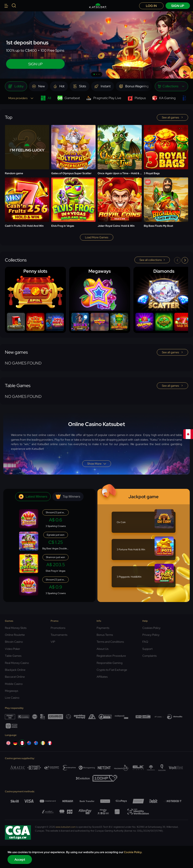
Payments (103, 628)
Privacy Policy (151, 635)
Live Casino (12, 698)
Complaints (149, 656)
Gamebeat (69, 98)
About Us (102, 649)
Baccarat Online (15, 677)
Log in (151, 6)
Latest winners (33, 497)
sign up (178, 6)
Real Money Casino (17, 663)
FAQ (145, 642)
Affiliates (102, 677)
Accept (20, 860)
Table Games (13, 656)
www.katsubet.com (66, 827)
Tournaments (59, 635)
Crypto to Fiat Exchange (112, 670)
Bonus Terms (105, 635)
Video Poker (13, 649)
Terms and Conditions (110, 642)
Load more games (97, 237)
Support (147, 649)
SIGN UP (35, 64)
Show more (97, 464)
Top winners (68, 497)
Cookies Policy (151, 628)
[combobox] (171, 86)
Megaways (11, 691)
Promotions (58, 628)
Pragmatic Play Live (104, 98)
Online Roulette (15, 635)
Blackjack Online (15, 670)
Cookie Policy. (133, 852)
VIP (53, 642)
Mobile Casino (14, 684)
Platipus (137, 98)
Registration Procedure (111, 656)
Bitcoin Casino (14, 642)
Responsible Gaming (110, 663)
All (46, 98)
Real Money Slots (16, 628)
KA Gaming (164, 98)
